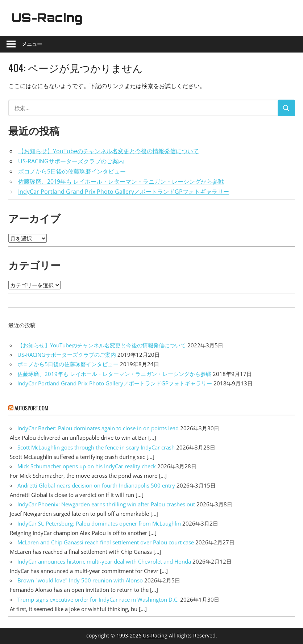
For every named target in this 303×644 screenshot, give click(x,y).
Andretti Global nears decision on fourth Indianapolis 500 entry (96, 485)
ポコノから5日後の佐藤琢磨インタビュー (72, 171)
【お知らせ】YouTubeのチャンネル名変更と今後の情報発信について (109, 151)
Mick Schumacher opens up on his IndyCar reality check (87, 466)
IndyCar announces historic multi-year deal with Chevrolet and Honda (104, 561)
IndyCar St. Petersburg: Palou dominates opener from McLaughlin (99, 523)
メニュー (32, 44)
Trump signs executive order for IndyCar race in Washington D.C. (98, 599)
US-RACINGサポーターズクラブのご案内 (71, 161)
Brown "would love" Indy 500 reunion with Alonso (80, 580)
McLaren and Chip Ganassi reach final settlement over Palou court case (106, 542)
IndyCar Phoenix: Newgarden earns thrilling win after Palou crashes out (106, 504)
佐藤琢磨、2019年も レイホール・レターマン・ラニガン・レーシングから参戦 (121, 181)
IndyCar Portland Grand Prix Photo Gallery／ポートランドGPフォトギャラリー (124, 192)
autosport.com (31, 408)
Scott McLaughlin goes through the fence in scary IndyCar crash (96, 447)
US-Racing (47, 18)
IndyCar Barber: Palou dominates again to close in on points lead (98, 428)
